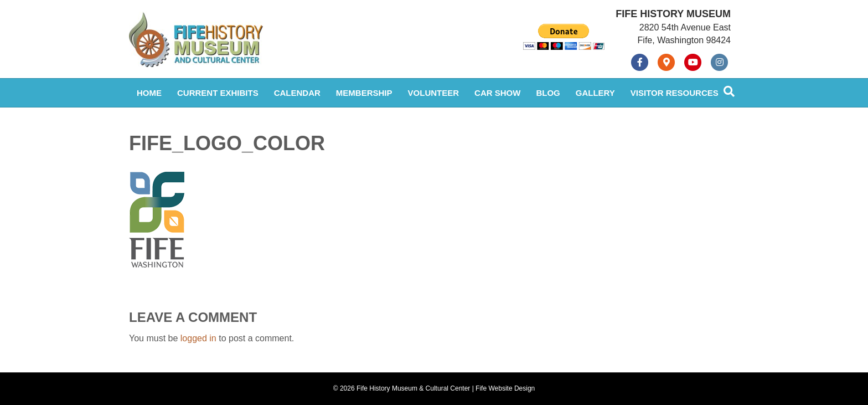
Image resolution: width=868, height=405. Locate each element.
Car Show (497, 93)
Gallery (595, 93)
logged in (198, 338)
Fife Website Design (505, 388)
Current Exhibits (218, 93)
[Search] (729, 91)
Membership (364, 93)
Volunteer (434, 93)
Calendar (297, 93)
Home (149, 93)
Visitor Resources (675, 93)
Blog (548, 93)
